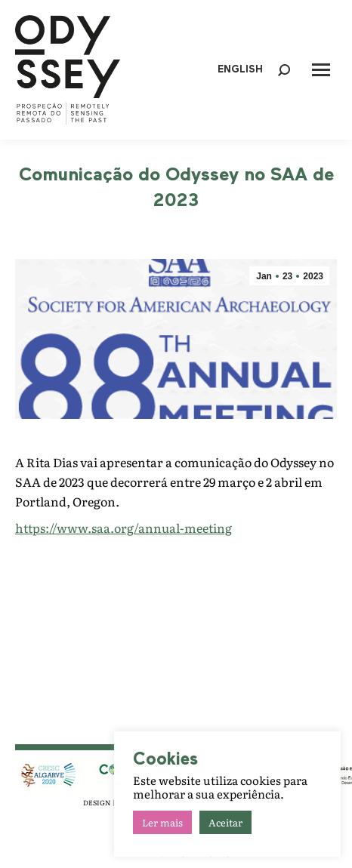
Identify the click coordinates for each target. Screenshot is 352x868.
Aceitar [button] (225, 822)
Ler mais (162, 822)
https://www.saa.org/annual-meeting (124, 528)
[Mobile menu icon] (321, 70)
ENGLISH (240, 70)
